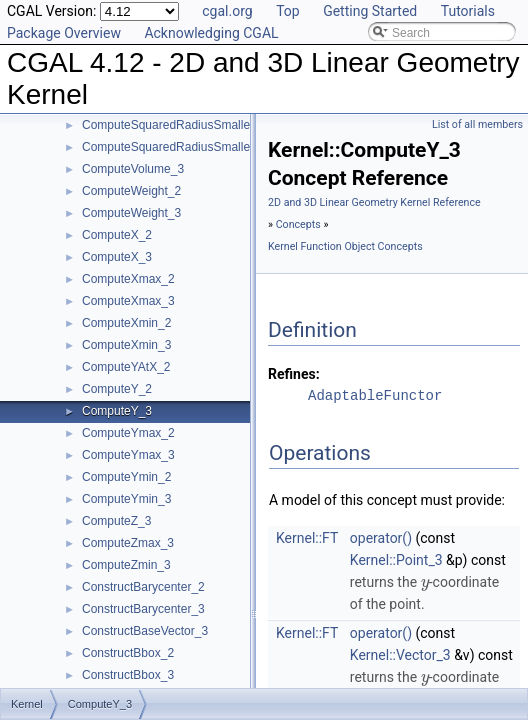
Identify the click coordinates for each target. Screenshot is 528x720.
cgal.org (227, 11)
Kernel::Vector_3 (400, 655)
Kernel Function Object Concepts (345, 246)
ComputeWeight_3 (131, 213)
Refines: (294, 374)
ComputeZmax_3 (128, 543)
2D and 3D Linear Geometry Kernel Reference (374, 202)
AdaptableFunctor (375, 395)
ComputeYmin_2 (126, 477)
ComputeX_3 (117, 257)
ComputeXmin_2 (126, 323)
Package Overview (64, 33)
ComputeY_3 (117, 411)
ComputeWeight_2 (131, 191)
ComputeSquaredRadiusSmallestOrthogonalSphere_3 (226, 147)
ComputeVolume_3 (133, 169)
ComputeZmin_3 (126, 565)
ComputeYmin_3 (126, 499)
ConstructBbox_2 (128, 653)
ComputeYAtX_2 (126, 367)
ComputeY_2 (117, 389)
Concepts (298, 224)
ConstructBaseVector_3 (145, 631)
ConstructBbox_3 (128, 675)
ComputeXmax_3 (128, 301)
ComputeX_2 (117, 235)
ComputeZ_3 (116, 521)
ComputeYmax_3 (128, 455)
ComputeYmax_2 (128, 433)
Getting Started (370, 11)
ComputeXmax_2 (128, 279)
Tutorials (468, 11)
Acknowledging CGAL (211, 33)
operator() (381, 538)
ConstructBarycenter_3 (143, 609)
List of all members (477, 124)
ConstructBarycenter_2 (143, 587)
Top (288, 11)
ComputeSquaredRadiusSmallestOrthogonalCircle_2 (222, 125)
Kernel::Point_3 (396, 560)
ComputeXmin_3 (126, 345)
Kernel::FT (307, 538)
